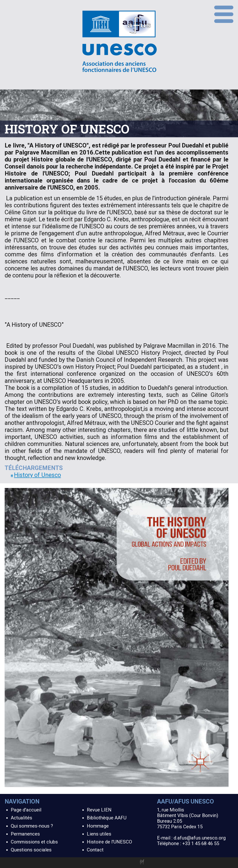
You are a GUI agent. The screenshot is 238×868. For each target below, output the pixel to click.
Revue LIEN (99, 810)
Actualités (21, 818)
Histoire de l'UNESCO (109, 842)
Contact (95, 850)
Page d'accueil (26, 810)
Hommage (98, 826)
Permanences (25, 834)
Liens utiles (99, 834)
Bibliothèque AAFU (107, 818)
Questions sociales (31, 850)
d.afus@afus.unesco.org (200, 838)
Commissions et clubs (34, 842)
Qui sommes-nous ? (32, 826)
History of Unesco (36, 475)
